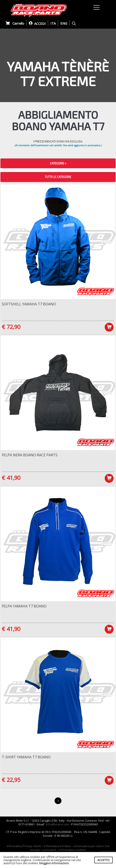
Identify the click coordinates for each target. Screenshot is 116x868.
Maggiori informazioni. (54, 863)
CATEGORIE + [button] (58, 163)
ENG (64, 23)
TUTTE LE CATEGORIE (58, 177)
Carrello (15, 23)
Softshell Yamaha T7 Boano (29, 304)
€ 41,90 (11, 478)
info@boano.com (57, 824)
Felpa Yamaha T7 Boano (24, 606)
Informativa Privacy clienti (24, 846)
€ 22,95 (11, 780)
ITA (53, 23)
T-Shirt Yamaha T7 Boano (26, 757)
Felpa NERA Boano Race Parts (30, 455)
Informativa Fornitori (58, 846)
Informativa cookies (73, 850)
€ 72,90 (11, 327)
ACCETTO (103, 860)
